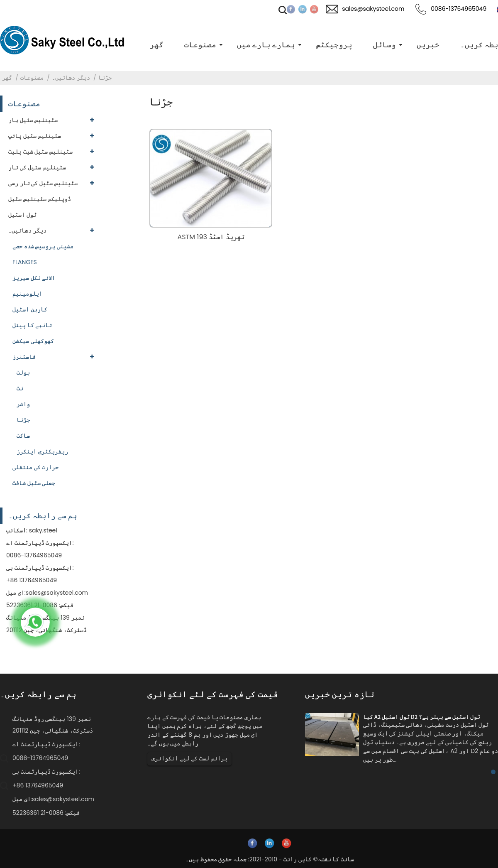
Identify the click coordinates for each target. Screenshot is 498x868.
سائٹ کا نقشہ (336, 859)
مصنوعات (32, 78)
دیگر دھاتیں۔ (71, 78)
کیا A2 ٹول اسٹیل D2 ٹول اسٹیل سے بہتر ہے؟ (422, 717)
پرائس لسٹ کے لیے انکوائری (189, 758)
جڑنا (105, 78)
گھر (7, 78)
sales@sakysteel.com (57, 593)
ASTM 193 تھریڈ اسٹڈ (211, 237)
